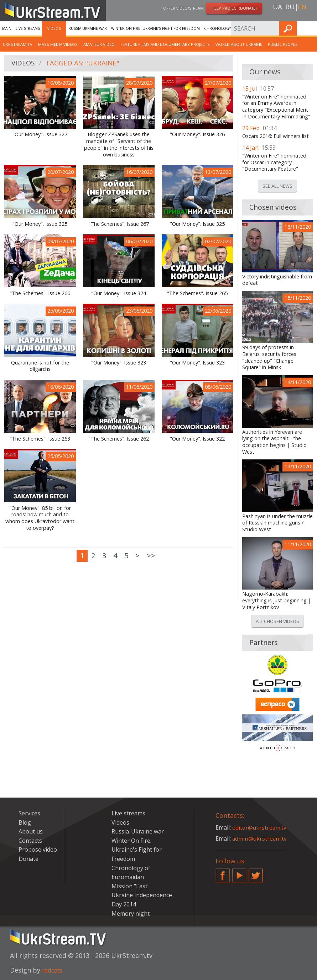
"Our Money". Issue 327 (40, 134)
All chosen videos (277, 621)
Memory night (131, 914)
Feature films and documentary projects (165, 44)
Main (7, 28)
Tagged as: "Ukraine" (86, 63)
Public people (283, 44)
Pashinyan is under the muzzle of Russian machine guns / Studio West (277, 523)
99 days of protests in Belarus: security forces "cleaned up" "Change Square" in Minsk (269, 357)
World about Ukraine (239, 44)
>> (151, 556)
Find (310, 28)
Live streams (28, 28)
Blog (25, 822)
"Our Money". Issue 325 (40, 224)
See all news (277, 186)
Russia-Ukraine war (88, 28)
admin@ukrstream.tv (260, 838)
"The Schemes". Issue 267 (119, 224)
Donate (28, 859)
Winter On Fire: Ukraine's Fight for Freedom (155, 28)
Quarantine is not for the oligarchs (40, 366)
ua (277, 7)
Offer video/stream (183, 8)
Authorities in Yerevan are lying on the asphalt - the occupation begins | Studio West (274, 442)
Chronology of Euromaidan (233, 28)
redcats (54, 970)
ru (290, 7)
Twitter (256, 873)
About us (31, 831)
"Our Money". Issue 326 (197, 134)
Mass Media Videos (58, 44)
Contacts (30, 841)
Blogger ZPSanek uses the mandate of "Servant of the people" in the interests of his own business (119, 144)
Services (29, 813)
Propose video (38, 849)
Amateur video (99, 44)
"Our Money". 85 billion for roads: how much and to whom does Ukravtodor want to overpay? (40, 518)
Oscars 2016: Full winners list (276, 136)
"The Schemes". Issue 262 (119, 439)
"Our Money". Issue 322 (197, 439)
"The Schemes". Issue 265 (197, 293)
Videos (54, 28)
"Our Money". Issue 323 (119, 363)
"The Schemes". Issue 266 (40, 293)
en (302, 7)
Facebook (223, 873)
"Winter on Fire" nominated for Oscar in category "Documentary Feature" (274, 162)
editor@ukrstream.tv (260, 827)
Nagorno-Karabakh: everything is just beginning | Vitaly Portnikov (277, 600)
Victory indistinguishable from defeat (277, 280)
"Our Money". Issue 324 (119, 293)
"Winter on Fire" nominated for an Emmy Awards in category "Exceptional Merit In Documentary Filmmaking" (276, 107)
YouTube (239, 873)
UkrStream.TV (18, 44)
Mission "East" (131, 886)
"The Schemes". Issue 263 (40, 439)
